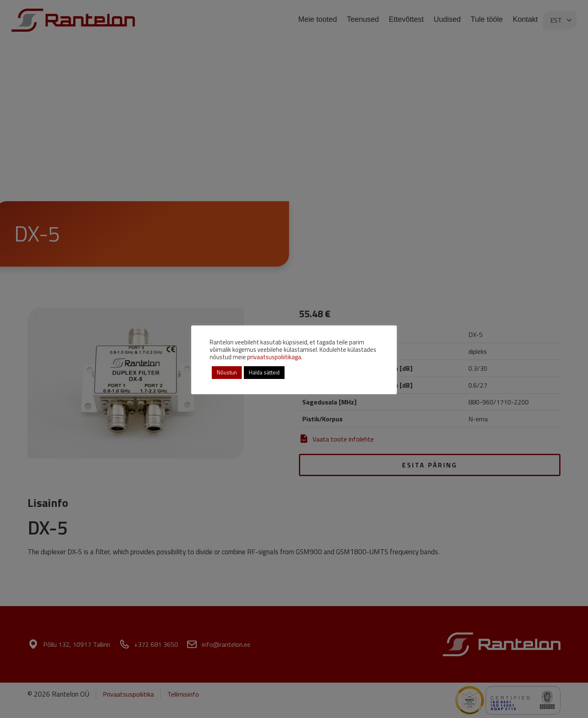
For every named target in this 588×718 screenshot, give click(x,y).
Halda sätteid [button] (264, 372)
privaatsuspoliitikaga (274, 357)
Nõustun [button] (227, 372)
